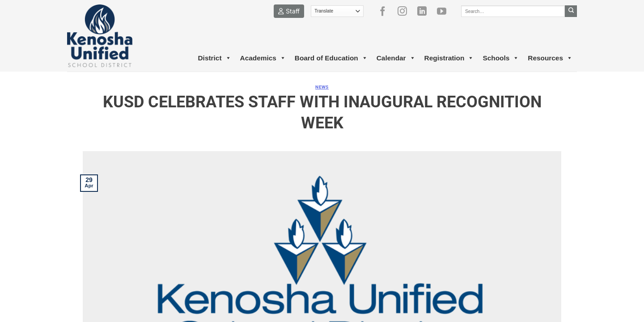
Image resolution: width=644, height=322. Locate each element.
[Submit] (571, 11)
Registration (449, 58)
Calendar (396, 58)
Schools (501, 58)
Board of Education (331, 58)
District (214, 58)
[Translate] (337, 11)
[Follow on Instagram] (406, 11)
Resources (550, 58)
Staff (289, 11)
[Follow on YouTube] (445, 11)
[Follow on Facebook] (386, 11)
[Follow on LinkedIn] (425, 11)
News (322, 87)
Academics (263, 58)
